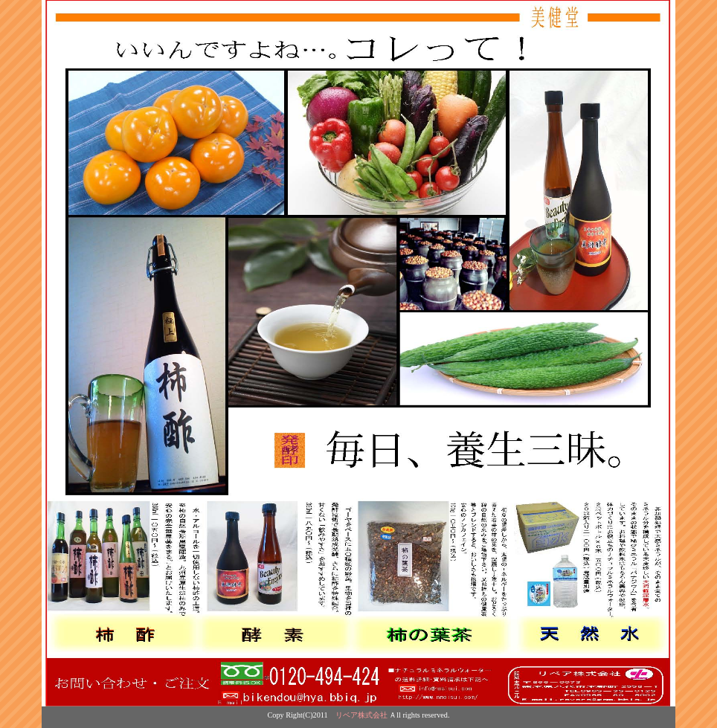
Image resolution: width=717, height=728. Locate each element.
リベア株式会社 (361, 715)
